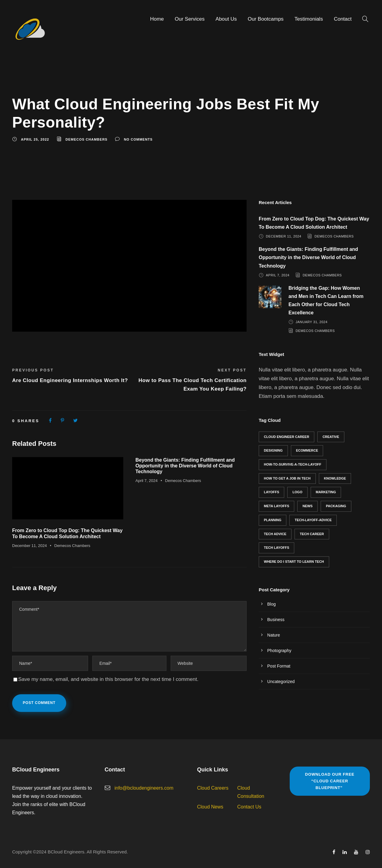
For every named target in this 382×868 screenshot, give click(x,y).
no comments (138, 139)
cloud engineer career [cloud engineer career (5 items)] (286, 437)
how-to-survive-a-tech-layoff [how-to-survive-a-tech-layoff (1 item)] (293, 464)
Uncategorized (281, 682)
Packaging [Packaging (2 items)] (336, 506)
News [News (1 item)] (307, 506)
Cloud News (210, 807)
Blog (271, 604)
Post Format (279, 666)
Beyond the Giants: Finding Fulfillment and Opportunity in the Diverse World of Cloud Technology (185, 466)
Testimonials (309, 19)
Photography (279, 651)
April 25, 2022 (35, 139)
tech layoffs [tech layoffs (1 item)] (276, 548)
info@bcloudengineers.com (144, 788)
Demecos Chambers (87, 139)
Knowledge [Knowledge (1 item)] (335, 478)
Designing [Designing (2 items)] (273, 450)
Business (276, 620)
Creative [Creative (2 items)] (331, 437)
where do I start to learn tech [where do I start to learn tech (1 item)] (294, 562)
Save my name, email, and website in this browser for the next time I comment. (108, 679)
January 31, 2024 (312, 322)
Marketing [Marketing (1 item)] (326, 492)
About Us (226, 19)
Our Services (190, 19)
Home (157, 19)
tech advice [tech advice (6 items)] (275, 534)
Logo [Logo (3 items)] (297, 492)
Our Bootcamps (266, 19)
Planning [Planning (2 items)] (273, 520)
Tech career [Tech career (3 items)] (312, 534)
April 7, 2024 (147, 481)
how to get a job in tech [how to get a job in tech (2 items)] (287, 478)
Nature (274, 635)
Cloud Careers (213, 788)
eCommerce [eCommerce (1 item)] (307, 450)
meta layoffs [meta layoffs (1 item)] (276, 506)
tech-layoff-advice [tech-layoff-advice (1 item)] (313, 520)
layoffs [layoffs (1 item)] (271, 492)
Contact (343, 19)
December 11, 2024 (29, 546)
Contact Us (249, 807)
